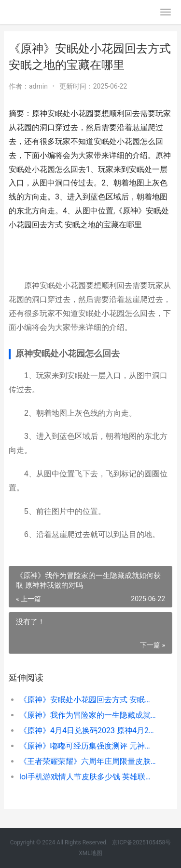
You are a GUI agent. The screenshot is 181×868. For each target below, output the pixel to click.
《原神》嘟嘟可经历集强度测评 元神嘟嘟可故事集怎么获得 (88, 746)
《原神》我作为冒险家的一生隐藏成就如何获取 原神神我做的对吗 (88, 715)
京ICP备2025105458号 (141, 842)
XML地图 (90, 853)
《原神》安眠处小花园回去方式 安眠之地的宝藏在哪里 (88, 700)
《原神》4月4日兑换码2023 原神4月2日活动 (88, 730)
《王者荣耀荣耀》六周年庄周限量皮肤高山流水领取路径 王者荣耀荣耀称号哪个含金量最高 (88, 761)
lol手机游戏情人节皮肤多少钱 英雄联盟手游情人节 (88, 777)
